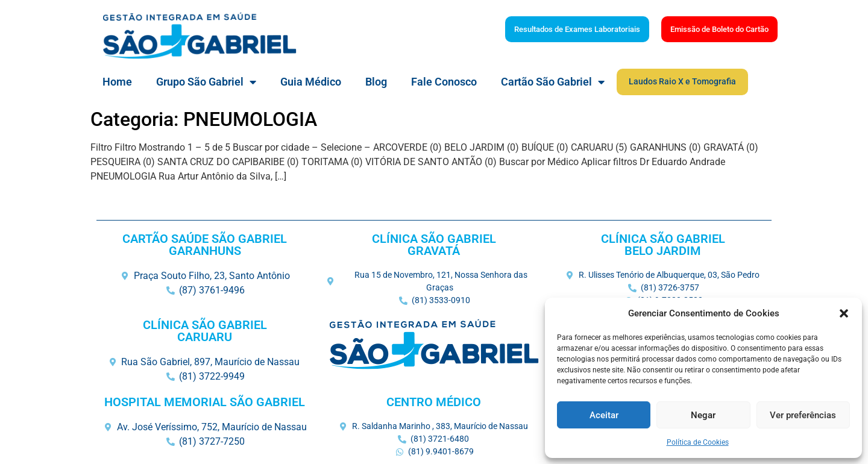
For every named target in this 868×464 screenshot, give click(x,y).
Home (117, 82)
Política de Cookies (698, 442)
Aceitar (604, 415)
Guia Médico (311, 82)
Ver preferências (803, 415)
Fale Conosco (444, 82)
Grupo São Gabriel (206, 82)
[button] (844, 313)
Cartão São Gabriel (553, 82)
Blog (376, 82)
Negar (703, 415)
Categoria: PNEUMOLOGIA (204, 119)
